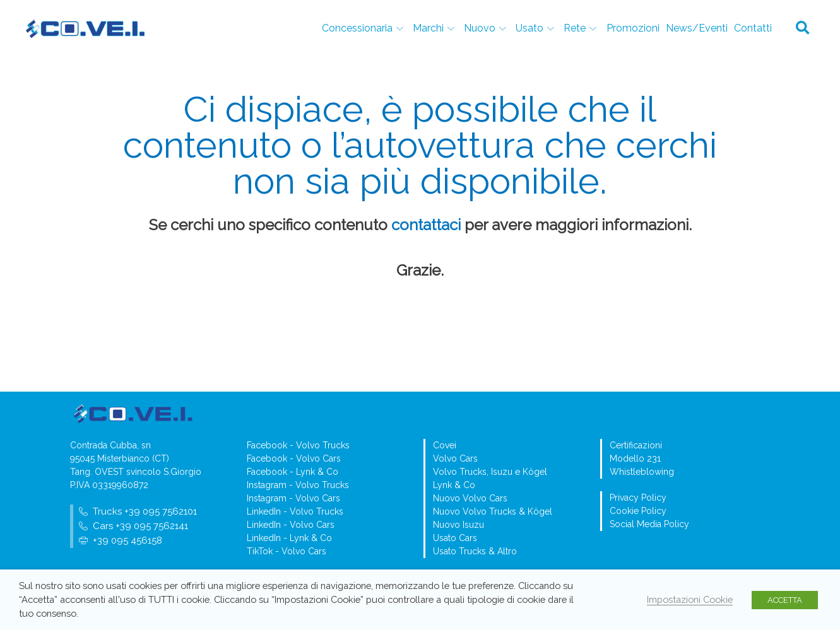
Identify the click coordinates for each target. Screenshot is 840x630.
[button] (803, 28)
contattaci (426, 225)
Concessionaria (365, 28)
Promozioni (633, 28)
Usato (537, 28)
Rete (582, 28)
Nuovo (487, 28)
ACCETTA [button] (785, 600)
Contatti (753, 28)
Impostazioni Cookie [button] (690, 599)
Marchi (436, 28)
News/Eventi (697, 28)
